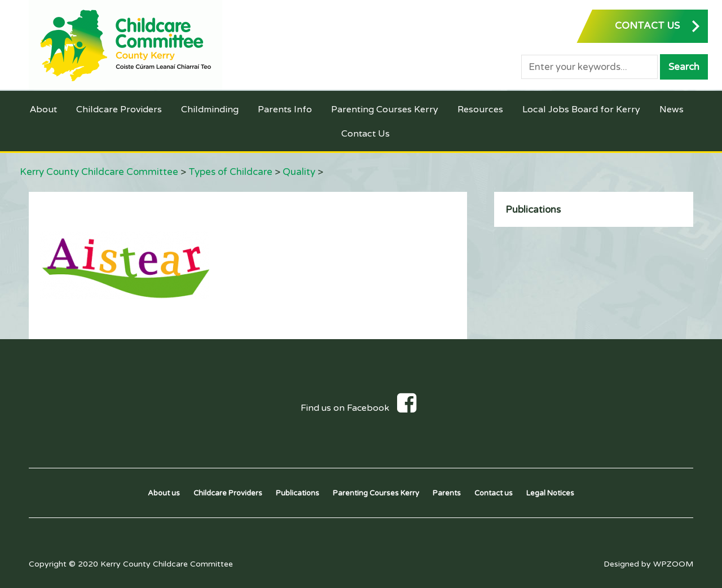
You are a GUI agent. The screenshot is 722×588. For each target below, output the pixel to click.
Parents (447, 493)
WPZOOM (673, 564)
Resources (480, 109)
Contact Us (366, 133)
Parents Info (285, 109)
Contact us (494, 493)
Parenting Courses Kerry (385, 109)
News (672, 109)
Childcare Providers (119, 109)
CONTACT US (647, 26)
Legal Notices (550, 493)
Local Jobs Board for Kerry (581, 109)
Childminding (210, 109)
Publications (533, 210)
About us (164, 493)
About (43, 109)
